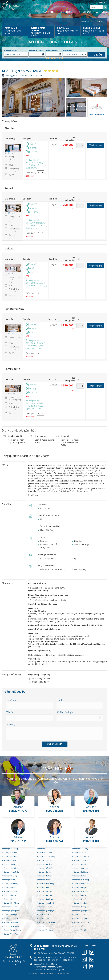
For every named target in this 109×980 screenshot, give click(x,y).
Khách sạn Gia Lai (44, 872)
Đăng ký (100, 22)
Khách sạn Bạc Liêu (9, 853)
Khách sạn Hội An (9, 887)
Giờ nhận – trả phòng (38, 583)
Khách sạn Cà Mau (9, 860)
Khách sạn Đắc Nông (10, 868)
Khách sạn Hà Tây (9, 880)
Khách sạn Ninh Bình (80, 899)
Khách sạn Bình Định (10, 856)
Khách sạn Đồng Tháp (10, 872)
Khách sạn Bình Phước (81, 856)
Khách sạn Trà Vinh (79, 926)
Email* (60, 700)
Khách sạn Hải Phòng (10, 884)
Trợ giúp (103, 3)
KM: (27, 156)
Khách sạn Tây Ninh (80, 918)
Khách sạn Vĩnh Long (45, 930)
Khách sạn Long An (44, 895)
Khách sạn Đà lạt (8, 864)
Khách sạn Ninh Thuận (11, 903)
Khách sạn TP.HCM (44, 926)
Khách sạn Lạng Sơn (80, 891)
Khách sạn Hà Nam (44, 876)
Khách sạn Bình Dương (46, 856)
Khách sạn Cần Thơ (44, 860)
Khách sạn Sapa (78, 915)
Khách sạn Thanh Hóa (81, 922)
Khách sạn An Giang (10, 849)
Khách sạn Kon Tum (10, 891)
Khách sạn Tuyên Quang (11, 930)
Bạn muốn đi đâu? (10, 51)
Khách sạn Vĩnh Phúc (80, 930)
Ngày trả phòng (52, 51)
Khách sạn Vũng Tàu (10, 934)
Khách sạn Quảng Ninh (81, 911)
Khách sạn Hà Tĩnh (44, 880)
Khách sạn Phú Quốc (80, 903)
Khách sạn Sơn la (44, 918)
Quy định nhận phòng (38, 590)
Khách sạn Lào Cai (9, 895)
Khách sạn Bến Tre (79, 853)
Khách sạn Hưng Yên (80, 887)
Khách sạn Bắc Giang (80, 849)
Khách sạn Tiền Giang (10, 926)
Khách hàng (68, 51)
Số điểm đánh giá (65, 712)
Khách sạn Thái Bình (10, 922)
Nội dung (11, 724)
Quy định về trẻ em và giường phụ (44, 629)
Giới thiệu (66, 12)
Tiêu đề (10, 712)
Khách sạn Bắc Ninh (45, 853)
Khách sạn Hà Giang (80, 872)
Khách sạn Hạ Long (9, 876)
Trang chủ (48, 12)
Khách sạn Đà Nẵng (45, 864)
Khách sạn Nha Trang (45, 899)
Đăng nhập (86, 22)
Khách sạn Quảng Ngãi (46, 911)
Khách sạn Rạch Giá (45, 915)
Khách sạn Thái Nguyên (46, 922)
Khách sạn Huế (43, 887)
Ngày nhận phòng (36, 51)
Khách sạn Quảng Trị (10, 915)
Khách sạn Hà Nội (79, 876)
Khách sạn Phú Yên (45, 907)
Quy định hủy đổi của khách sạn (43, 604)
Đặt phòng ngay (96, 145)
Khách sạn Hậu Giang (45, 884)
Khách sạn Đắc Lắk (79, 864)
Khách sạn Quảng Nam (11, 911)
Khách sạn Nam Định (80, 895)
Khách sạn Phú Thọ (9, 907)
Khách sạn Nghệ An (9, 899)
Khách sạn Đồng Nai (80, 868)
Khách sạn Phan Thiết (45, 903)
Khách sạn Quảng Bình (81, 907)
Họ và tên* (12, 700)
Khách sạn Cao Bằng (80, 860)
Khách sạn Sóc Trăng (10, 918)
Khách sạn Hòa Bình (80, 884)
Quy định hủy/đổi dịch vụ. (40, 650)
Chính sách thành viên (93, 12)
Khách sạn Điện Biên (45, 868)
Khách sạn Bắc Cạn (44, 849)
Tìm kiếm (97, 55)
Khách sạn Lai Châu (45, 891)
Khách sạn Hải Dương (80, 880)
